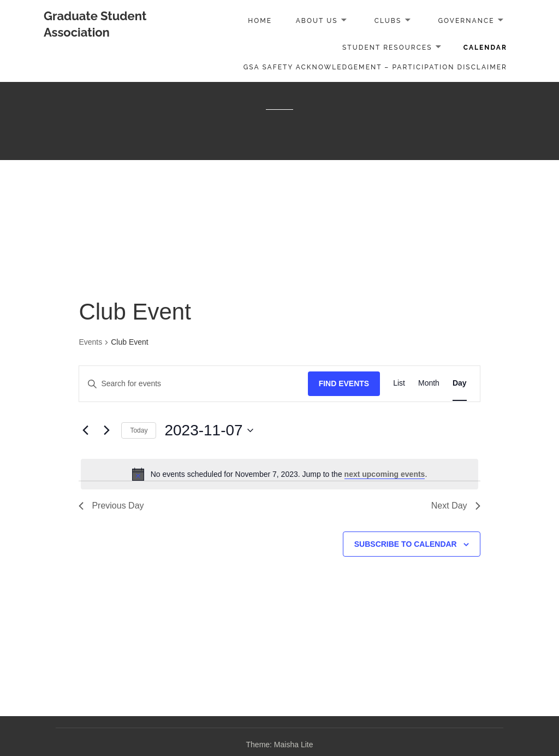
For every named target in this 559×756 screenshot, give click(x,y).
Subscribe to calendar (406, 544)
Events (90, 342)
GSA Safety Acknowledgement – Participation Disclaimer (375, 67)
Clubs (388, 21)
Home (260, 21)
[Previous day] (85, 430)
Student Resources (387, 48)
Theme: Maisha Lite (280, 745)
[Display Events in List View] (399, 384)
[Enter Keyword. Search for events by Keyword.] (193, 384)
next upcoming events (385, 474)
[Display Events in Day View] (460, 384)
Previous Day (111, 506)
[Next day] (106, 430)
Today (139, 430)
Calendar (485, 48)
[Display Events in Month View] (429, 384)
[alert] (279, 474)
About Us (317, 21)
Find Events (344, 383)
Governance (466, 21)
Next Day (456, 506)
